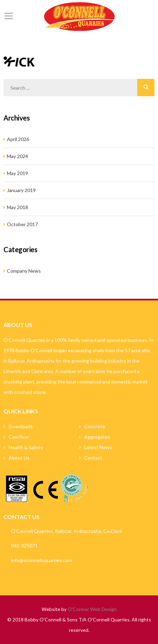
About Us (19, 458)
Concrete (95, 426)
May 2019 (17, 173)
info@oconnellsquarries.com (42, 560)
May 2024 (17, 156)
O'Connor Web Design (92, 609)
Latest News (98, 447)
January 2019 (21, 190)
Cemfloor (19, 437)
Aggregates (97, 437)
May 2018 (17, 207)
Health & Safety (26, 447)
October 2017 (22, 224)
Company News (24, 271)
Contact (93, 458)
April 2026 (18, 139)
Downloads (21, 426)
